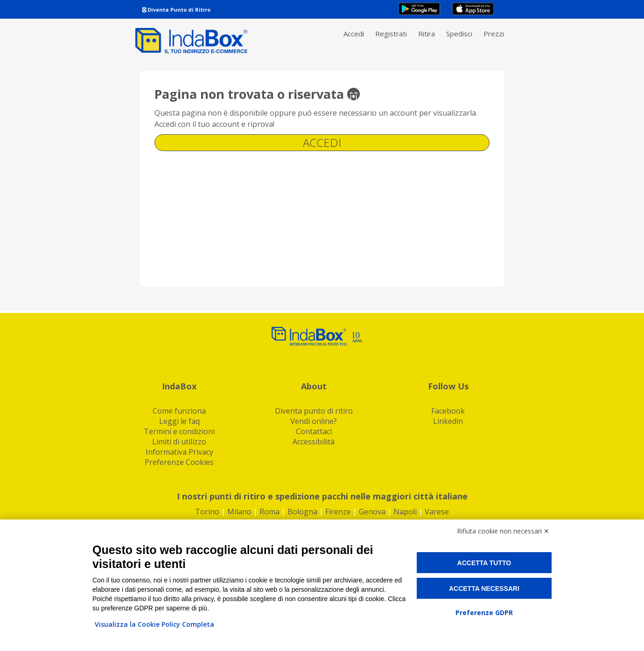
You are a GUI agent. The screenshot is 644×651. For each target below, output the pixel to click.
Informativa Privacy (179, 452)
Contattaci (314, 431)
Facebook (448, 411)
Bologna (302, 512)
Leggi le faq (179, 421)
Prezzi (494, 34)
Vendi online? (314, 421)
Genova (372, 512)
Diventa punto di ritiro (314, 411)
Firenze (338, 512)
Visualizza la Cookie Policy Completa (154, 624)
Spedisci (459, 34)
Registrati (391, 34)
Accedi (354, 34)
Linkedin (448, 421)
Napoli (405, 512)
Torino (207, 512)
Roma (269, 512)
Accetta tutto (484, 563)
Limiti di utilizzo (179, 442)
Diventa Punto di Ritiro (176, 10)
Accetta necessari (484, 589)
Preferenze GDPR (484, 613)
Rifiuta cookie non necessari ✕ (503, 531)
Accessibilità (314, 442)
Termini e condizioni (179, 431)
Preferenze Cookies (179, 462)
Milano (239, 512)
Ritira (427, 34)
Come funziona (179, 411)
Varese (437, 512)
